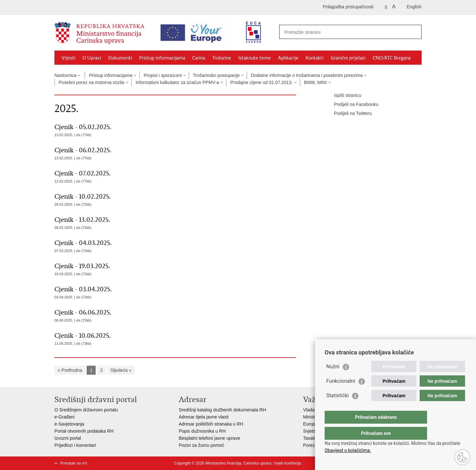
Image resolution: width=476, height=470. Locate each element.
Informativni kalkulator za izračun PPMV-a (177, 82)
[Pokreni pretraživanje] (414, 32)
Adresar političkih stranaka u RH (211, 424)
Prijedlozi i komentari (75, 445)
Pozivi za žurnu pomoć (201, 445)
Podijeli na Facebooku (352, 105)
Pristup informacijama (162, 58)
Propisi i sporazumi (163, 75)
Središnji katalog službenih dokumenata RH (222, 410)
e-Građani (64, 417)
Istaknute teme (255, 58)
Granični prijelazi (348, 58)
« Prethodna (70, 370)
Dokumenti (120, 58)
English (414, 7)
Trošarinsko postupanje (216, 75)
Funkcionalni (341, 394)
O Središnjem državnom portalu (86, 410)
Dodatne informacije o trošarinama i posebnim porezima (307, 75)
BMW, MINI (315, 82)
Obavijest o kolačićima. (348, 450)
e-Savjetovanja (69, 424)
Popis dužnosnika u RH (202, 431)
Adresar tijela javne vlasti (204, 417)
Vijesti (68, 58)
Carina (199, 58)
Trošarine (222, 58)
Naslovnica (65, 75)
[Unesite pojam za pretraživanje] (340, 32)
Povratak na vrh (74, 463)
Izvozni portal (68, 438)
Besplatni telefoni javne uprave (209, 438)
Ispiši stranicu (343, 96)
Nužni (333, 379)
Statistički (338, 408)
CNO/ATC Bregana (392, 58)
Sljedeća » (121, 370)
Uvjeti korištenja (287, 463)
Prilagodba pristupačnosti (348, 7)
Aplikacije (288, 58)
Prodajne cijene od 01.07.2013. (262, 82)
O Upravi (92, 58)
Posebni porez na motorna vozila (91, 82)
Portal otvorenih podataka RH (84, 431)
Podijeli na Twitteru (348, 114)
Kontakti (315, 58)
